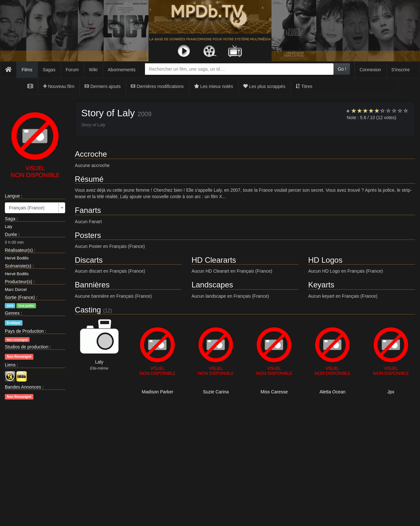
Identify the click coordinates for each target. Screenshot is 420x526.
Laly (9, 227)
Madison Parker (157, 392)
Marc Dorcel (16, 290)
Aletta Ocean (332, 392)
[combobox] (239, 69)
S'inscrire (401, 70)
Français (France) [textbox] (27, 208)
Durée (11, 234)
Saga (10, 219)
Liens (10, 365)
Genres (12, 313)
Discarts (89, 260)
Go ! (342, 69)
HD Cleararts (214, 260)
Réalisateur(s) (19, 250)
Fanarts (88, 210)
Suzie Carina (216, 392)
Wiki (93, 70)
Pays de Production (24, 331)
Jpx (391, 392)
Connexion (370, 70)
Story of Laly (108, 113)
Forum (72, 70)
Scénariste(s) (18, 266)
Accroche (91, 154)
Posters (88, 235)
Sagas (49, 70)
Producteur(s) (18, 282)
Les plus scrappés (264, 86)
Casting (88, 310)
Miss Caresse (274, 392)
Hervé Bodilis (17, 258)
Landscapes (212, 285)
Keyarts (321, 285)
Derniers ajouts (103, 86)
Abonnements (121, 70)
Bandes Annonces (23, 387)
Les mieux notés (214, 86)
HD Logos (325, 260)
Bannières (92, 285)
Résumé (89, 179)
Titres (304, 86)
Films (27, 70)
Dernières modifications (157, 86)
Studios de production (27, 347)
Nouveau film (59, 86)
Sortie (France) (20, 297)
